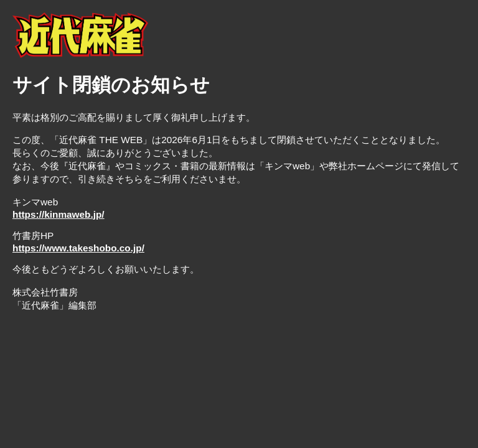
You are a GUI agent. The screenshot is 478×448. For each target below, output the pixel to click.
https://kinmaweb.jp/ (59, 214)
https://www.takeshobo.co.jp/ (78, 248)
